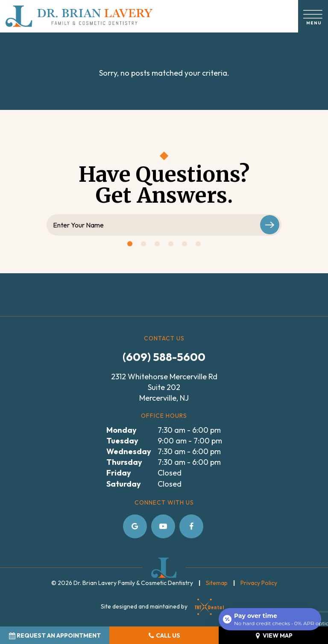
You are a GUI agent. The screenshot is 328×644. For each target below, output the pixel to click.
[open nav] (313, 16)
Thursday (124, 462)
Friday (119, 473)
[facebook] (191, 526)
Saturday (124, 484)
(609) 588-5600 (164, 357)
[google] (135, 526)
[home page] (79, 16)
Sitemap (217, 583)
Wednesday (129, 451)
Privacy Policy (259, 583)
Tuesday (122, 441)
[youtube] (163, 526)
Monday (122, 430)
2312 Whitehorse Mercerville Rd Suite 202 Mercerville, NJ (164, 387)
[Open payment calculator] (270, 619)
